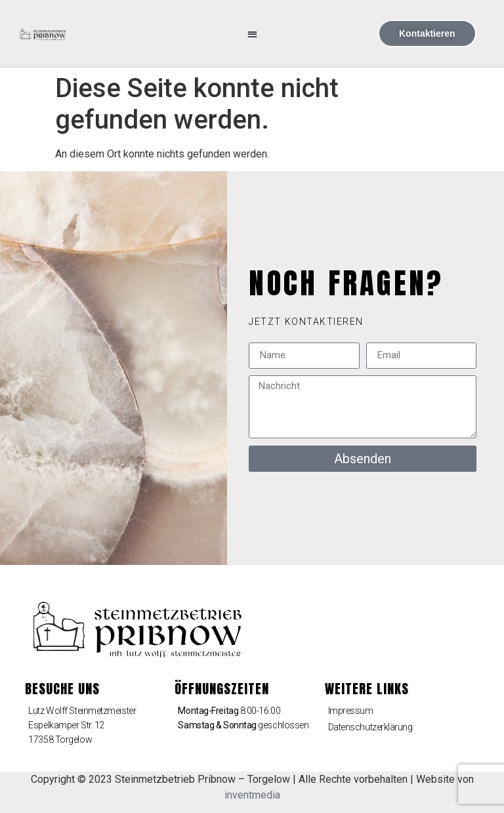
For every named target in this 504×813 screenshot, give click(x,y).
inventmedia (252, 795)
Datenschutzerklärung (370, 727)
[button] (252, 34)
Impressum (351, 711)
